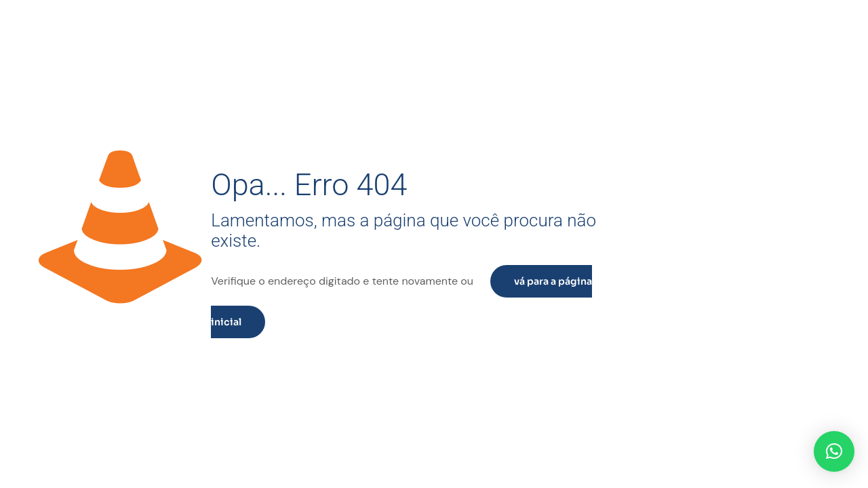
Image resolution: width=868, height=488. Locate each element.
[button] (834, 451)
